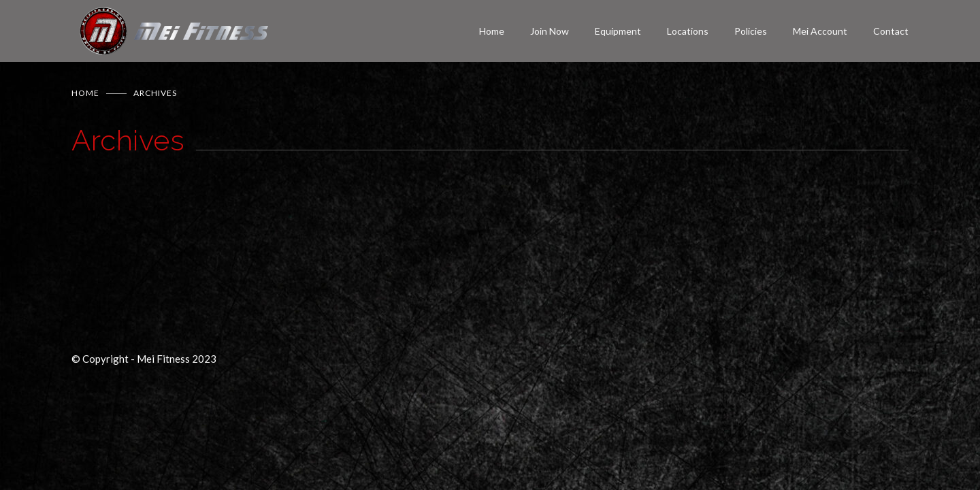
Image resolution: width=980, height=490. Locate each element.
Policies (751, 31)
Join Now (550, 31)
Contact (891, 31)
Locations (688, 31)
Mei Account (820, 31)
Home (492, 31)
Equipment (618, 31)
